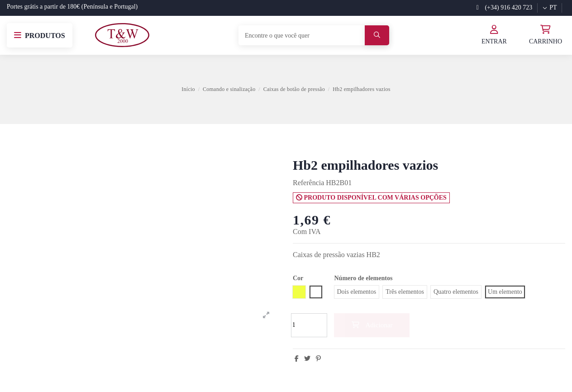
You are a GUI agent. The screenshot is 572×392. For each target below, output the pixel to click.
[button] (40, 35)
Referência (308, 183)
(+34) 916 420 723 (504, 7)
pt (549, 7)
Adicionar (372, 325)
